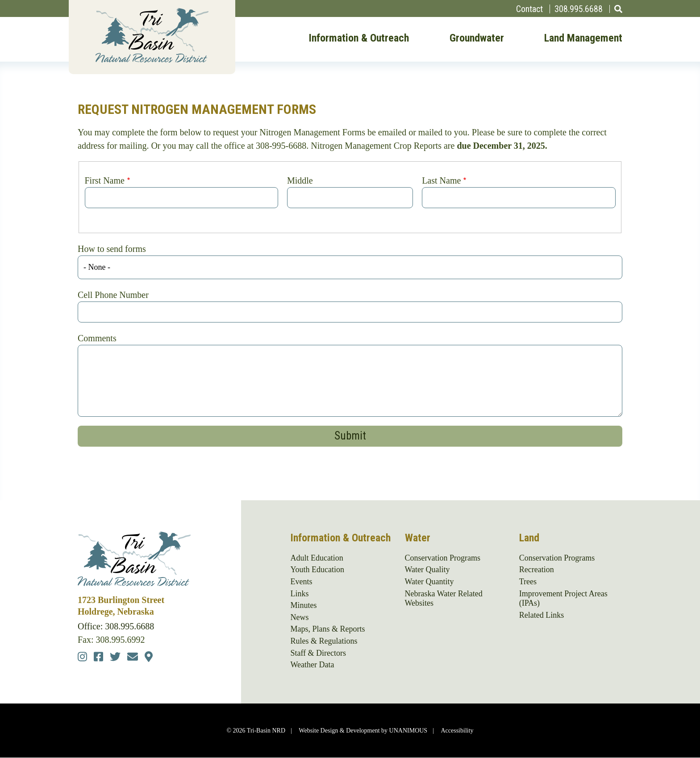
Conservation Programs (443, 558)
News (299, 617)
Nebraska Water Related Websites (444, 599)
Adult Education (317, 558)
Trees (528, 582)
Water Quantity (429, 582)
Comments (97, 338)
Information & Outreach (359, 38)
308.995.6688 (579, 9)
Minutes (303, 605)
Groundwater (477, 38)
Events (301, 582)
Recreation (537, 570)
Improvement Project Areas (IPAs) (563, 599)
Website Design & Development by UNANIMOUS (363, 731)
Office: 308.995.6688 (116, 626)
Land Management (583, 38)
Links (299, 594)
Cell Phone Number (113, 295)
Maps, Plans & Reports (327, 629)
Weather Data (312, 665)
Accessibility (457, 731)
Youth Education (317, 570)
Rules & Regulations (324, 641)
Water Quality (427, 570)
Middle (300, 180)
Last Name (441, 180)
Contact (529, 9)
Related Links (542, 615)
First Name (105, 180)
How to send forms (112, 249)
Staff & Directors (318, 653)
